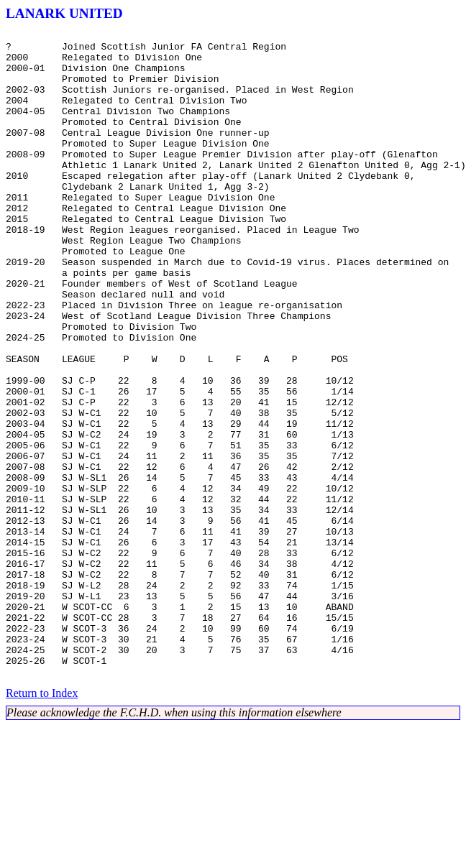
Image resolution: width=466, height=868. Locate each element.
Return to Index (42, 822)
